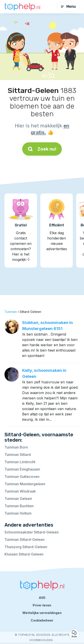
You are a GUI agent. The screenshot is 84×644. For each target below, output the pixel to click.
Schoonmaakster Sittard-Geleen (32, 532)
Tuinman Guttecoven (22, 477)
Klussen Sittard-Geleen (24, 554)
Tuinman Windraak (20, 491)
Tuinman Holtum (18, 513)
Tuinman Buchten (19, 506)
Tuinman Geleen (18, 499)
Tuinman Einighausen (22, 469)
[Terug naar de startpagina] (22, 7)
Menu (68, 7)
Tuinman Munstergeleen (25, 484)
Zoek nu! (42, 149)
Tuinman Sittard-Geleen (25, 539)
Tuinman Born (16, 447)
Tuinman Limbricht (20, 462)
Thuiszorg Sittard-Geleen (26, 547)
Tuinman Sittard (18, 455)
